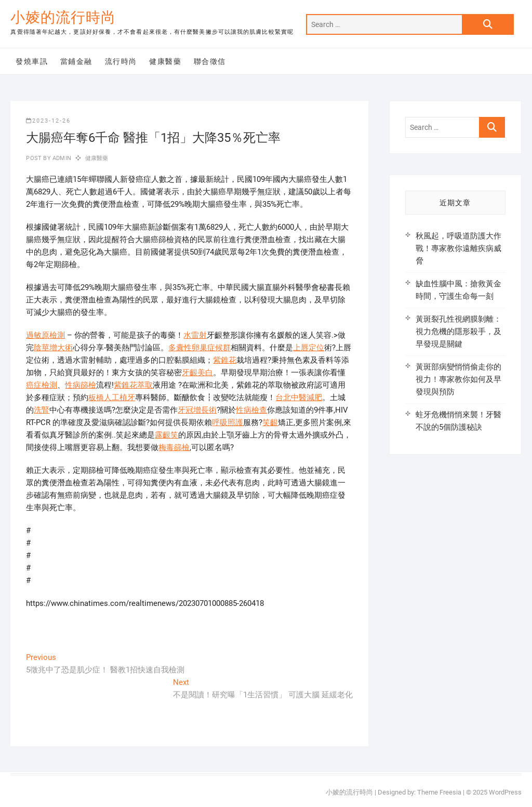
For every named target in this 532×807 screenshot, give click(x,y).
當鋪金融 (76, 61)
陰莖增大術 (53, 348)
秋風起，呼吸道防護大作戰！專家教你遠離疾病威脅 (458, 248)
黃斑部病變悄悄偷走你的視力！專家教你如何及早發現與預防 (458, 379)
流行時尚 (121, 61)
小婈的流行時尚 (63, 17)
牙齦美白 (197, 373)
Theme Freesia (439, 792)
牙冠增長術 (197, 410)
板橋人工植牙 (112, 398)
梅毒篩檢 (174, 447)
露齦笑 (167, 435)
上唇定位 (309, 348)
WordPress (505, 792)
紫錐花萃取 (133, 385)
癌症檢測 (42, 385)
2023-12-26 (48, 121)
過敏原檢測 (45, 335)
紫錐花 (225, 360)
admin (61, 158)
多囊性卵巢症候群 (199, 348)
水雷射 (195, 335)
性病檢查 (251, 410)
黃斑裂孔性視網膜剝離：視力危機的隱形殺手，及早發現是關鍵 (458, 332)
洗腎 (42, 410)
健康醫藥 (165, 61)
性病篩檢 (81, 385)
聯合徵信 (210, 61)
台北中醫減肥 (299, 398)
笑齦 (270, 422)
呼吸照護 (228, 422)
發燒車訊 (32, 61)
